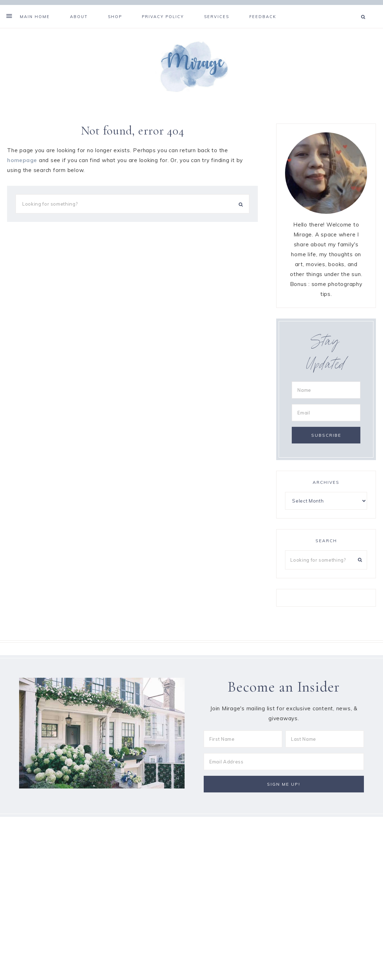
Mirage (192, 70)
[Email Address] (284, 766)
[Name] (326, 394)
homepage (22, 164)
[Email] (326, 417)
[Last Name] (325, 744)
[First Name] (243, 744)
